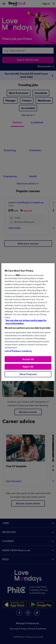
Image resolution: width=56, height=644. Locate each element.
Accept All (28, 359)
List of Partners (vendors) (18, 351)
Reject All (28, 367)
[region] (28, 322)
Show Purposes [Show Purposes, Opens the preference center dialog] (28, 374)
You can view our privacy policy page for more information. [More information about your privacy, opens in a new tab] (26, 322)
